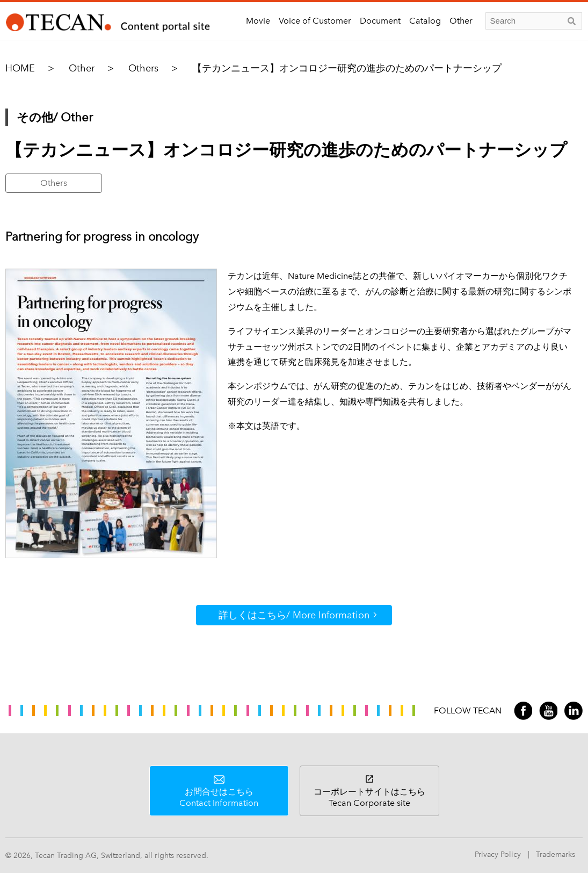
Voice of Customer (315, 21)
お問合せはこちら (219, 797)
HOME (20, 68)
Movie (258, 21)
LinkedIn (574, 711)
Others (143, 68)
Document (380, 21)
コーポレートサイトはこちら (369, 797)
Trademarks (556, 854)
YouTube (548, 711)
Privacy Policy (498, 854)
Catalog (425, 21)
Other (461, 21)
